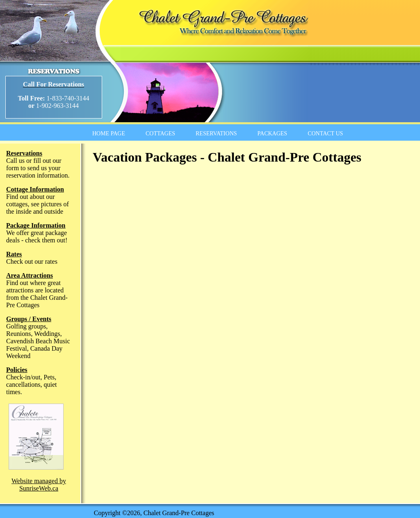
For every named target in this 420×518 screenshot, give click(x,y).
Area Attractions (30, 275)
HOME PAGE (109, 133)
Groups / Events (29, 319)
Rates (14, 254)
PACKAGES (273, 133)
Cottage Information (35, 189)
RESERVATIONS (216, 133)
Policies (17, 370)
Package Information (36, 225)
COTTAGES (160, 133)
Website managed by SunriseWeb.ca (39, 485)
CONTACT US (325, 133)
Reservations (24, 153)
